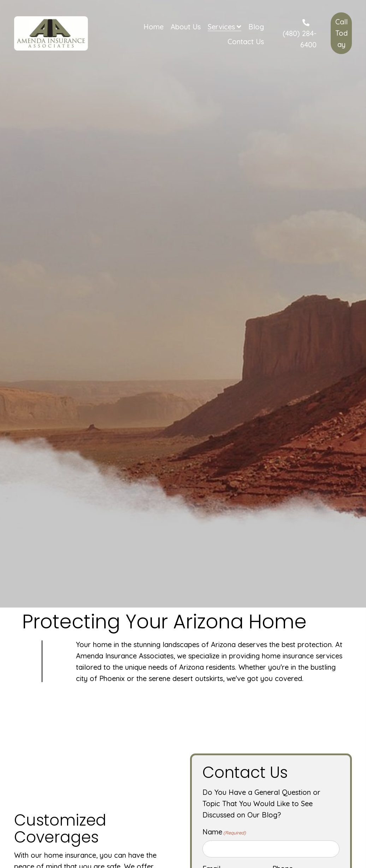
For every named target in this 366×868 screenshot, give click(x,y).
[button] (341, 33)
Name (224, 832)
